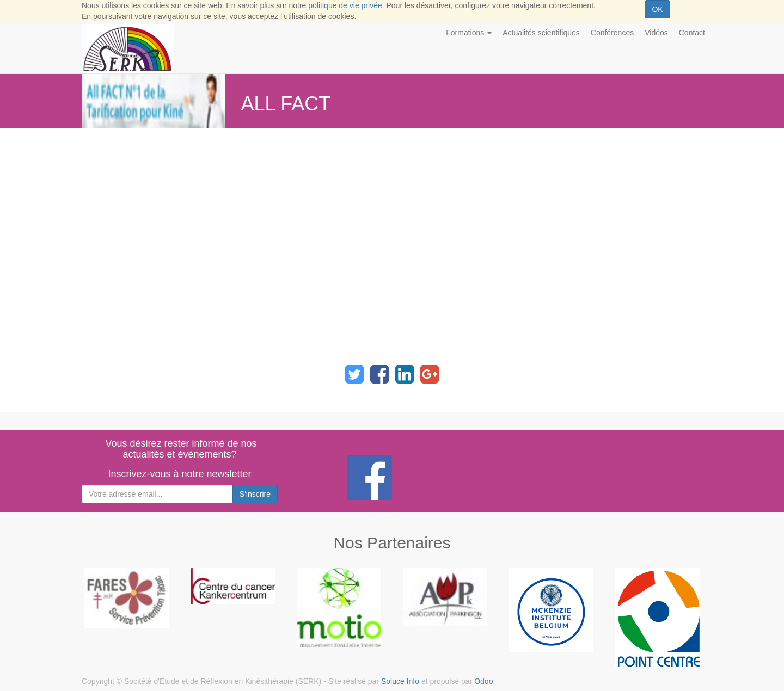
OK (657, 9)
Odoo (483, 681)
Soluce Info (400, 681)
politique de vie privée (345, 5)
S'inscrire (255, 494)
